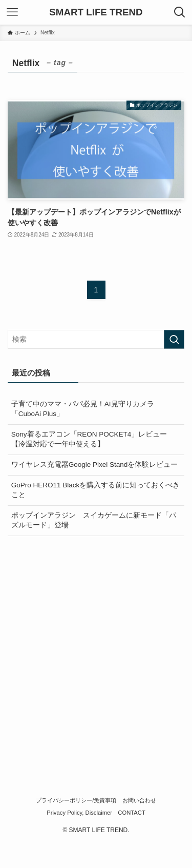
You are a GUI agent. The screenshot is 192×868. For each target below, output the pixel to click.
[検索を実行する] (174, 339)
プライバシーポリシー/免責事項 (76, 800)
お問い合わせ (139, 800)
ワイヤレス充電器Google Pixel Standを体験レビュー (95, 465)
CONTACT (132, 813)
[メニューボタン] (12, 12)
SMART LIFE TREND (96, 13)
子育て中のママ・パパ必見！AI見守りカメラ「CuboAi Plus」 (83, 409)
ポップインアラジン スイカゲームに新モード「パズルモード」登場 (94, 520)
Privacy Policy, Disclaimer (79, 813)
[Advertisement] (96, 646)
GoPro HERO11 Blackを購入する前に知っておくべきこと (96, 490)
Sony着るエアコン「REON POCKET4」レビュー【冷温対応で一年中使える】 (89, 439)
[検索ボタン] (180, 12)
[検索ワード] (96, 339)
